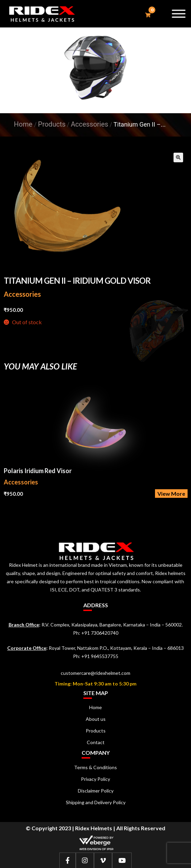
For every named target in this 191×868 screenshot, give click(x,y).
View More (171, 494)
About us (96, 719)
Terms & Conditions (95, 767)
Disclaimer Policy (96, 791)
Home (23, 124)
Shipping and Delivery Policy (96, 802)
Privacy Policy (95, 779)
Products (96, 731)
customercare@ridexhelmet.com (95, 673)
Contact (96, 742)
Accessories (22, 294)
